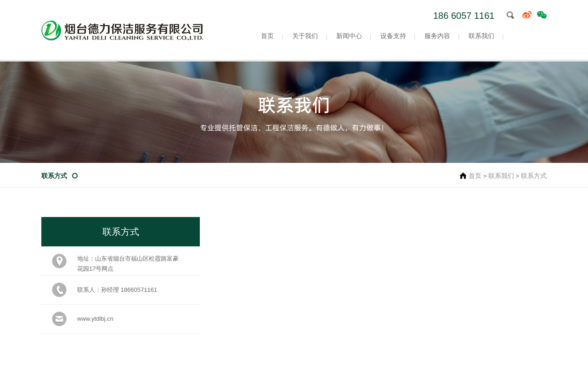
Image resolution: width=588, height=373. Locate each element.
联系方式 (54, 176)
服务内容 (437, 36)
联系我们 (481, 36)
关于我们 (305, 36)
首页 (267, 36)
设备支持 (393, 36)
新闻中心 (349, 36)
